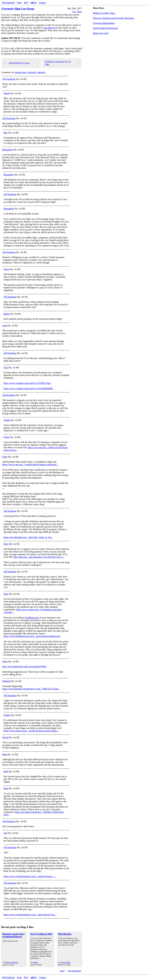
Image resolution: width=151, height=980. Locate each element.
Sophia (7, 420)
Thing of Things (12, 962)
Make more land (101, 33)
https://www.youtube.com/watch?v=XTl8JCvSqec (27, 383)
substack (41, 72)
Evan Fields (66, 962)
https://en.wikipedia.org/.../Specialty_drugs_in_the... (28, 537)
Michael (6, 681)
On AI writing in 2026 (41, 934)
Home (35, 962)
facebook (32, 72)
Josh (4, 326)
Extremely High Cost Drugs (18, 9)
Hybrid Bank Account (17, 63)
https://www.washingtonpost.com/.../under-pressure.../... (30, 876)
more (62, 971)
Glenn (6, 437)
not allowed (49, 28)
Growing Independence (104, 23)
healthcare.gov (33, 618)
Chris (5, 661)
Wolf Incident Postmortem (105, 28)
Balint (6, 314)
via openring (74, 971)
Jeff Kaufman (8, 3)
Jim (5, 833)
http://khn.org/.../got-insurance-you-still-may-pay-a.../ (39, 557)
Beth (5, 754)
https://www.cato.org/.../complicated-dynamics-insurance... (30, 464)
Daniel (7, 93)
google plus (21, 72)
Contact (42, 3)
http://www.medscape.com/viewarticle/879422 (24, 666)
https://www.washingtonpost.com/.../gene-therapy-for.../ (30, 915)
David (5, 737)
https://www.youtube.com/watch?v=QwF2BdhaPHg (28, 388)
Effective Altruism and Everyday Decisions (113, 18)
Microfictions (65, 934)
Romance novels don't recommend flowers (13, 935)
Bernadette (7, 150)
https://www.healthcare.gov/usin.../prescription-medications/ (32, 636)
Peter (5, 457)
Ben (5, 133)
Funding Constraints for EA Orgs (62, 63)
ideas (79, 12)
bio (74, 12)
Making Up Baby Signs (104, 13)
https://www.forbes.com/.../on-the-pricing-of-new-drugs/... (31, 731)
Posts (19, 3)
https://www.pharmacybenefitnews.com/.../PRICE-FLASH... (31, 689)
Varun (6, 269)
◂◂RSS (33, 3)
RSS (26, 3)
